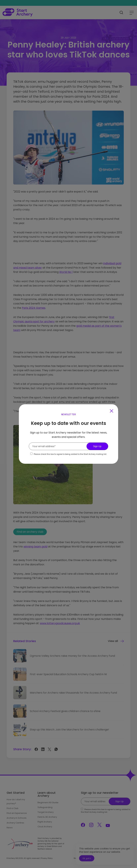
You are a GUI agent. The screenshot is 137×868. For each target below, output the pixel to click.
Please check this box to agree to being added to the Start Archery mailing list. (70, 454)
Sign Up (97, 446)
